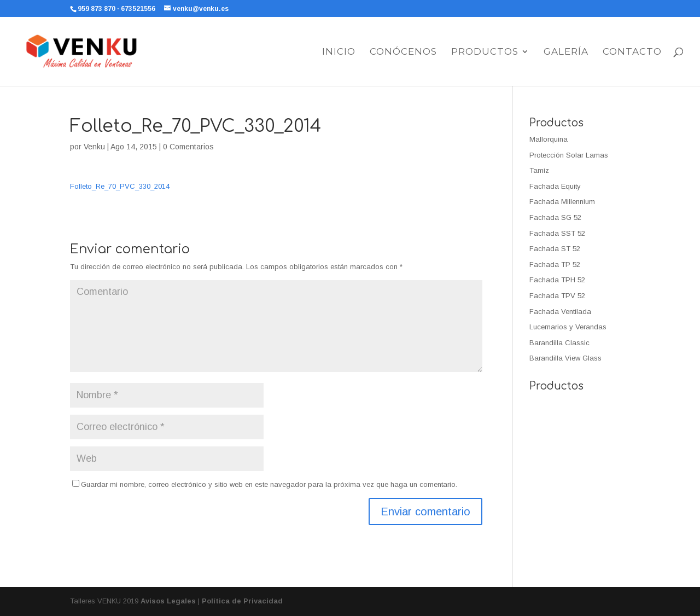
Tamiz (539, 170)
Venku (94, 147)
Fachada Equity (555, 186)
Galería (566, 52)
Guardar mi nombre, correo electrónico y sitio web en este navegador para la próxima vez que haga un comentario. (269, 484)
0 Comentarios (188, 147)
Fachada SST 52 (557, 233)
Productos (485, 52)
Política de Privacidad (242, 601)
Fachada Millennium (562, 202)
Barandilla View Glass (565, 358)
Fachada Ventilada (560, 312)
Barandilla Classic (559, 343)
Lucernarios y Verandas (568, 327)
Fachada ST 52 (555, 249)
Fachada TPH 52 (557, 280)
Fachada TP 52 (555, 265)
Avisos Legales (168, 601)
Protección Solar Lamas (569, 155)
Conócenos (403, 52)
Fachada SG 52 (555, 217)
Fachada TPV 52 (557, 296)
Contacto (632, 52)
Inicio (339, 52)
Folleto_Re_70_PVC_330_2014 (120, 186)
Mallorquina (549, 139)
